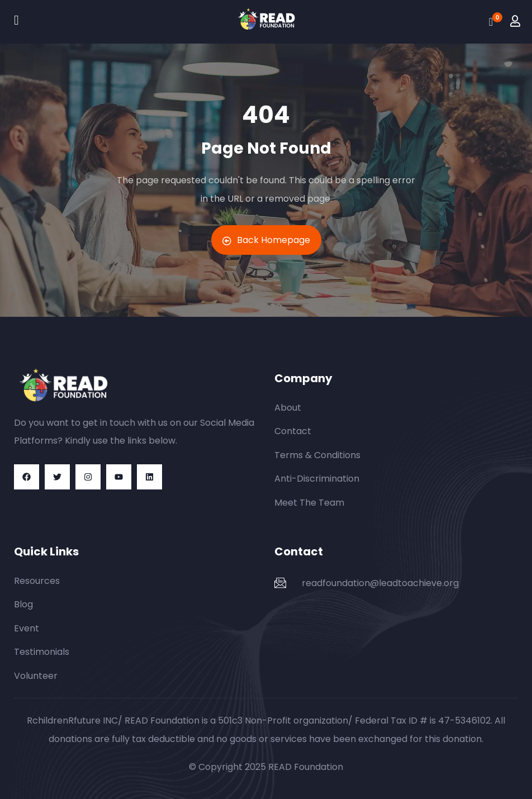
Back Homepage (266, 240)
